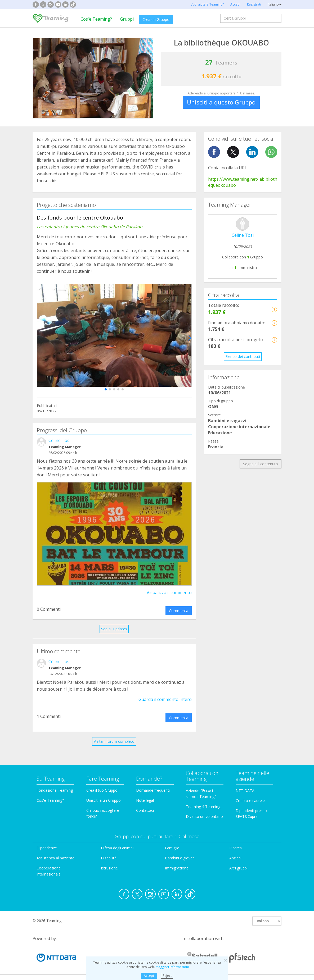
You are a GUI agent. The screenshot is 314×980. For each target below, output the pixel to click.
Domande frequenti (153, 790)
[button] (106, 389)
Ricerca (236, 848)
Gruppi (127, 19)
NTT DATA (245, 790)
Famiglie (172, 848)
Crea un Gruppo (156, 19)
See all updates (114, 629)
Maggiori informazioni (172, 967)
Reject (167, 976)
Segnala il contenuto (261, 464)
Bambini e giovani (180, 858)
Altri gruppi (238, 868)
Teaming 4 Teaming (203, 807)
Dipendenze (47, 848)
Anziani (235, 858)
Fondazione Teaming (55, 790)
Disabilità (109, 858)
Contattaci (145, 810)
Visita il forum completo (114, 741)
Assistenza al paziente (55, 858)
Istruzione (109, 868)
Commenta (179, 611)
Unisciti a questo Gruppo (221, 102)
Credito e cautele (250, 801)
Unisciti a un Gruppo (104, 800)
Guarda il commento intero (165, 699)
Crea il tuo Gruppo (102, 790)
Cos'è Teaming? (96, 19)
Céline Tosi (59, 440)
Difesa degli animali (118, 848)
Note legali (145, 800)
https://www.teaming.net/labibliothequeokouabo (243, 182)
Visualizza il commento (169, 592)
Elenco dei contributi (243, 356)
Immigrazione (177, 868)
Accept (149, 976)
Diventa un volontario (204, 816)
